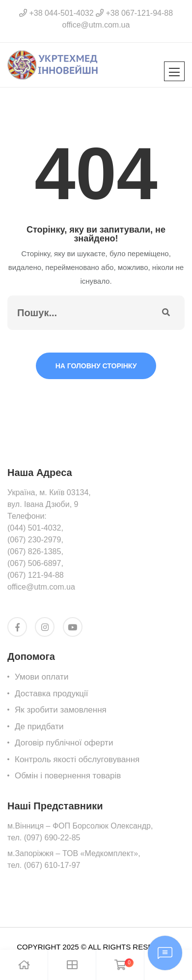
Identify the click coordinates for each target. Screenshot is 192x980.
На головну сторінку (96, 366)
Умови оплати (41, 677)
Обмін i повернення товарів (68, 776)
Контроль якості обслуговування (77, 759)
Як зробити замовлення (61, 710)
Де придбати (39, 727)
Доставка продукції (52, 694)
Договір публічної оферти (64, 743)
